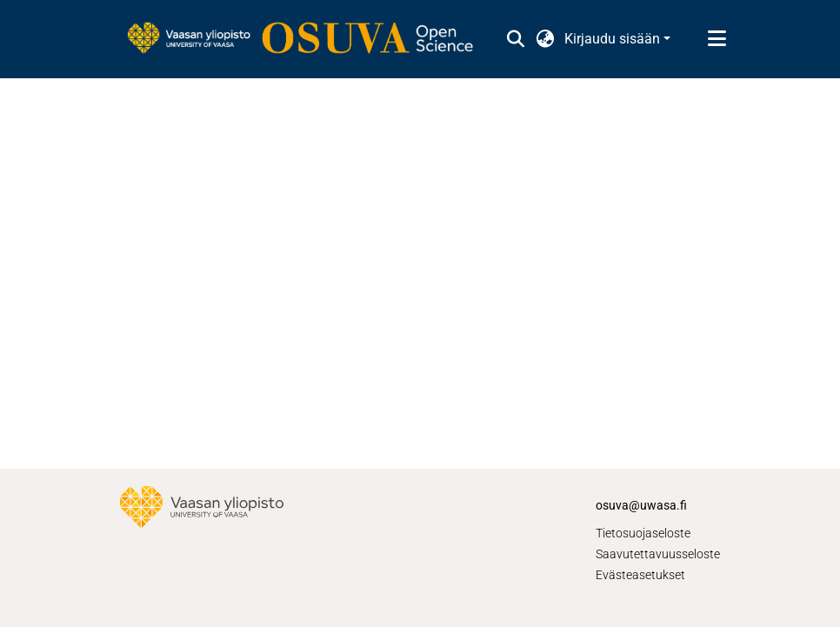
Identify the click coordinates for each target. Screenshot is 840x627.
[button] (515, 39)
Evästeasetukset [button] (640, 575)
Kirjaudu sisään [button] (614, 39)
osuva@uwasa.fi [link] (641, 505)
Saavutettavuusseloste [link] (658, 554)
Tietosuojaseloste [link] (643, 533)
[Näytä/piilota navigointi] (717, 39)
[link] (309, 39)
